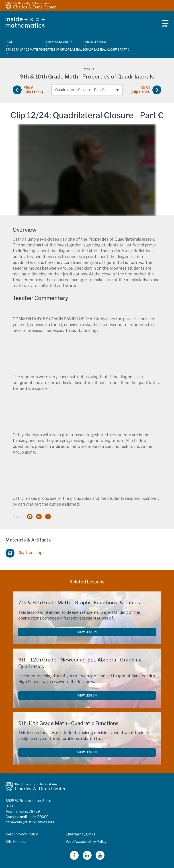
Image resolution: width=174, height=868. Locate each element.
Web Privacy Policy (22, 834)
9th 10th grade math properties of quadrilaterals (45, 50)
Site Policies (16, 842)
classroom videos (58, 42)
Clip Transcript (25, 552)
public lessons (95, 42)
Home (9, 42)
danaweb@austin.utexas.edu (30, 822)
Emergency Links (80, 834)
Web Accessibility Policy (86, 842)
